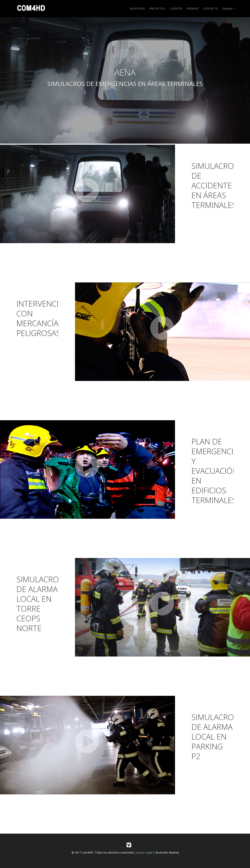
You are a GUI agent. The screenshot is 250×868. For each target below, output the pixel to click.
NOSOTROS (137, 9)
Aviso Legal (145, 852)
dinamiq (174, 852)
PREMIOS (193, 9)
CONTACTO (211, 9)
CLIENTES (176, 9)
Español (229, 9)
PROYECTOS (157, 9)
